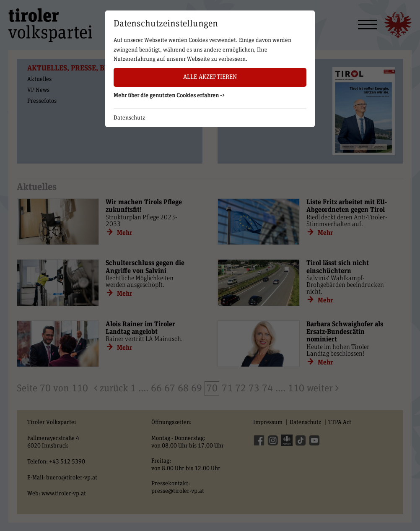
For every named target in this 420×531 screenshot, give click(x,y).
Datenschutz (129, 118)
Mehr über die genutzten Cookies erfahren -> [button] (169, 96)
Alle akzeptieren (210, 77)
